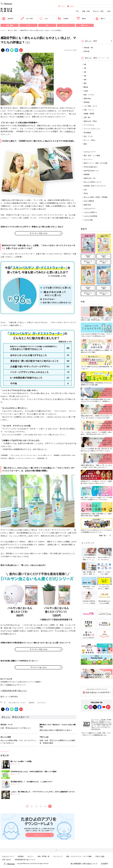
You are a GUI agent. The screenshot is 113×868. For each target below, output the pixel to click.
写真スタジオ (85, 25)
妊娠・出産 (86, 11)
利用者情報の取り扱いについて (25, 860)
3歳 (85, 76)
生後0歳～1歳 (88, 48)
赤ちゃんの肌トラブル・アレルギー (17, 703)
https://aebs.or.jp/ (96, 729)
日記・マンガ (88, 136)
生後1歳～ (87, 51)
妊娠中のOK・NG (90, 178)
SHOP (61, 6)
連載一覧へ (103, 535)
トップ (2, 30)
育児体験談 (87, 133)
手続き (86, 193)
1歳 (85, 68)
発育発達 (87, 102)
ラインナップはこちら (39, 233)
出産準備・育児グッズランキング (95, 186)
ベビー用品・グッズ (90, 106)
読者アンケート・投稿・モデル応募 (95, 163)
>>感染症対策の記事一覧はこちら (14, 691)
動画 (85, 144)
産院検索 (87, 174)
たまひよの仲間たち (90, 212)
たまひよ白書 (88, 220)
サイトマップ (58, 856)
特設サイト (71, 131)
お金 (85, 190)
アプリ (28, 25)
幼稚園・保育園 (89, 114)
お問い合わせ (6, 860)
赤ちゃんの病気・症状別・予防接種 (95, 197)
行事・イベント (89, 110)
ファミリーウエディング (92, 129)
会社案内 (104, 864)
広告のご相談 (100, 856)
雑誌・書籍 (10, 25)
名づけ (44, 19)
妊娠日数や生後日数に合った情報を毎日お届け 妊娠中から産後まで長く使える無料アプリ (40, 830)
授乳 (85, 83)
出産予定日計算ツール (91, 171)
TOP (77, 11)
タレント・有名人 (90, 140)
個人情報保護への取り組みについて (84, 864)
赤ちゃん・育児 (98, 11)
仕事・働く (87, 117)
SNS (47, 25)
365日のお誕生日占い (91, 167)
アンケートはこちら (39, 667)
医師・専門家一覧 (44, 856)
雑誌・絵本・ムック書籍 (92, 155)
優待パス (100, 19)
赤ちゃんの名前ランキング (93, 182)
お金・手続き (27, 19)
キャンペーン (66, 25)
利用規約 (21, 856)
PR (5, 703)
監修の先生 (87, 205)
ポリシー (31, 856)
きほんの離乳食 (89, 201)
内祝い (71, 6)
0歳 (85, 64)
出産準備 (63, 19)
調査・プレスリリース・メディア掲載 (79, 856)
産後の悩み (87, 98)
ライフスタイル (89, 125)
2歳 (85, 72)
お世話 (86, 91)
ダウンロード (40, 835)
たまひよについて (90, 152)
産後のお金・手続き (90, 121)
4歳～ (86, 79)
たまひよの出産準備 (90, 216)
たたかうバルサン (42, 703)
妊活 (109, 11)
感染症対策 (32, 703)
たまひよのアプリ (90, 208)
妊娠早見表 (8, 19)
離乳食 (81, 19)
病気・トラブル (89, 95)
